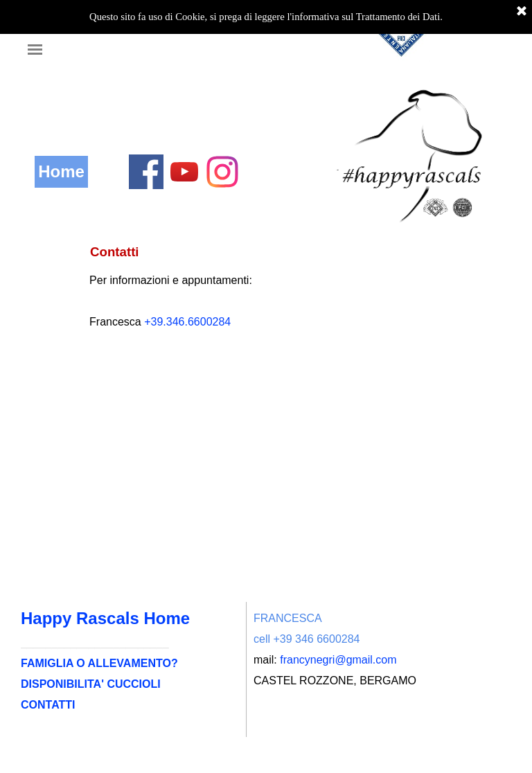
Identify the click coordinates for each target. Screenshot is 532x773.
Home (61, 171)
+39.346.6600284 (187, 322)
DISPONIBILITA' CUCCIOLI (91, 684)
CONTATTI (48, 705)
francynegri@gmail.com (338, 660)
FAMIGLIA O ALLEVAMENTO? (99, 663)
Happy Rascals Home (105, 618)
